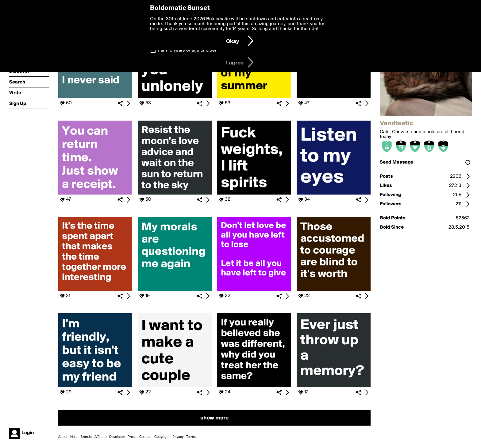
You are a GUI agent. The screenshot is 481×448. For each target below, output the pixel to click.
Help (74, 437)
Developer (117, 437)
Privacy (178, 437)
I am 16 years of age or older (187, 50)
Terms (191, 437)
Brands (86, 437)
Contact (145, 437)
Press (132, 437)
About (63, 437)
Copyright (162, 437)
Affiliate (100, 437)
